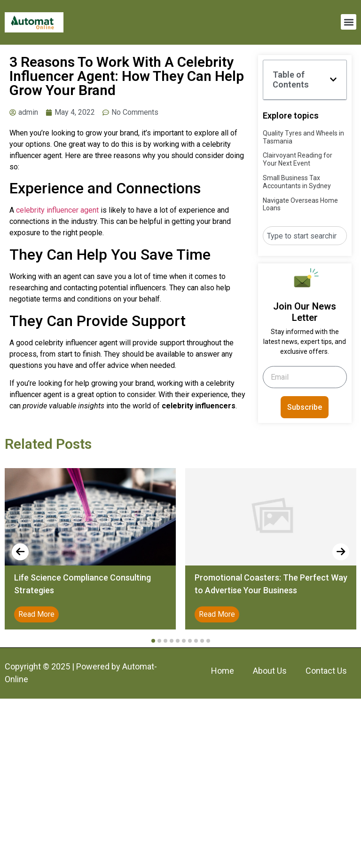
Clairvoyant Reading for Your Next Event (298, 159)
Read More (36, 614)
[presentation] (20, 552)
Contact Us (326, 671)
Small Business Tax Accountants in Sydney (297, 182)
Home (223, 671)
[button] (349, 22)
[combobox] (305, 236)
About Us (270, 671)
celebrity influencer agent (57, 210)
